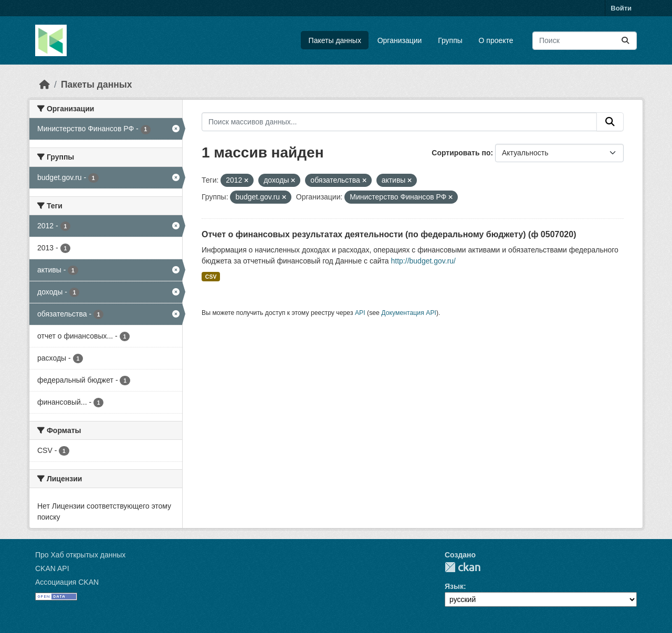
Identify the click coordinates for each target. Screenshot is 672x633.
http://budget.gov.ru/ (424, 261)
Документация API (409, 313)
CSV (211, 277)
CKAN (463, 567)
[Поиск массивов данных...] (585, 41)
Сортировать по (461, 153)
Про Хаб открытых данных (80, 555)
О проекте (496, 40)
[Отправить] (625, 41)
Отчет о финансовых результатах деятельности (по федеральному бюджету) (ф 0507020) (389, 234)
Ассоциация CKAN (67, 582)
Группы (450, 40)
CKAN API (52, 568)
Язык (454, 586)
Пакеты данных (335, 40)
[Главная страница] (45, 85)
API (360, 313)
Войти (621, 8)
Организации (400, 40)
